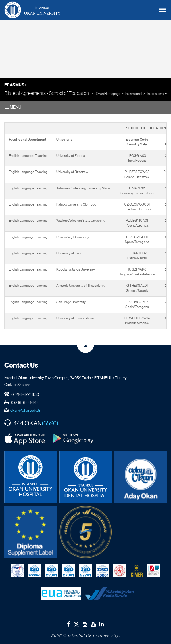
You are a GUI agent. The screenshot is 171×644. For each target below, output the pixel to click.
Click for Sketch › (17, 385)
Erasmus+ (16, 85)
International (134, 94)
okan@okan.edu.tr (25, 410)
